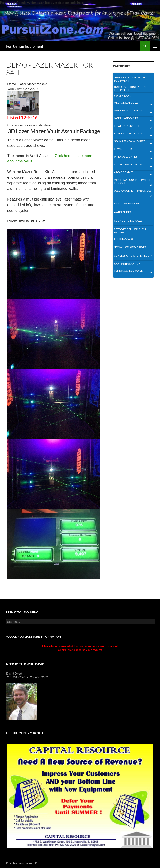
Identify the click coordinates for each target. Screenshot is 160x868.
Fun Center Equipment (25, 46)
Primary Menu (155, 46)
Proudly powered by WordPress (24, 863)
